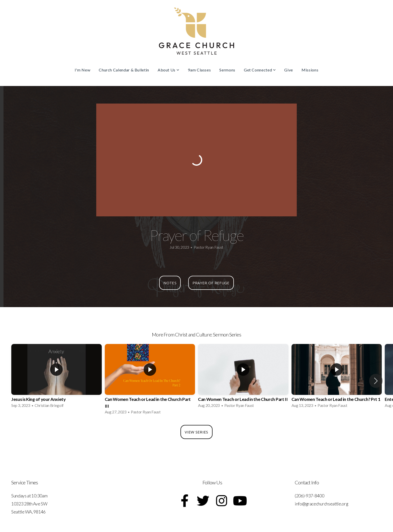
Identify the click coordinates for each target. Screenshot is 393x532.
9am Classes (199, 70)
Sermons (227, 70)
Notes (170, 283)
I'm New (82, 70)
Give (289, 70)
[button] (376, 381)
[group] (57, 377)
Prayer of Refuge (211, 283)
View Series (196, 432)
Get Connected (260, 70)
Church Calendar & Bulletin (124, 70)
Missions (310, 70)
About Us (168, 70)
